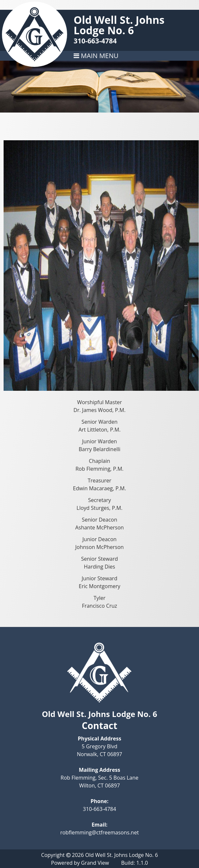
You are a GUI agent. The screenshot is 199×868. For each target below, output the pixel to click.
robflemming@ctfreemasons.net (99, 832)
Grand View (95, 863)
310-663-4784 (95, 41)
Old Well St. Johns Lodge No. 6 (119, 25)
